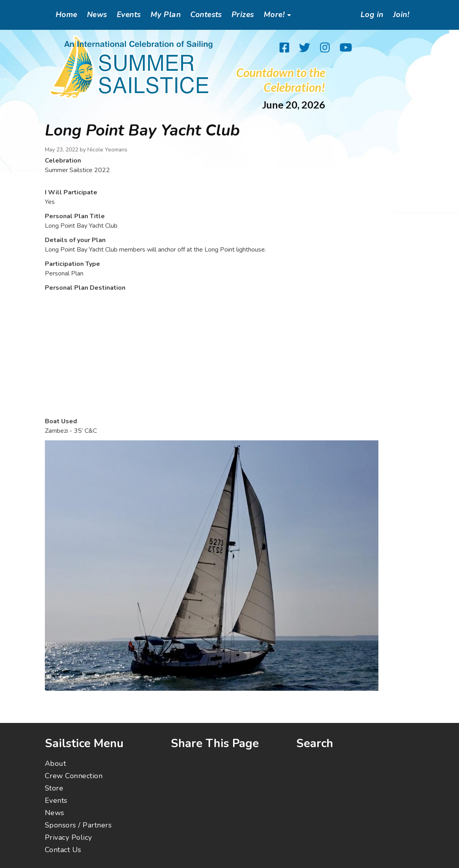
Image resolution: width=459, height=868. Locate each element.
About (55, 763)
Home (67, 15)
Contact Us (63, 850)
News (97, 15)
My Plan (166, 15)
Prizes (243, 15)
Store (54, 788)
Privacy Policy (68, 837)
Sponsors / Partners (78, 825)
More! (274, 15)
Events (129, 15)
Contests (206, 15)
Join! (401, 15)
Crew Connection (74, 776)
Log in (372, 15)
